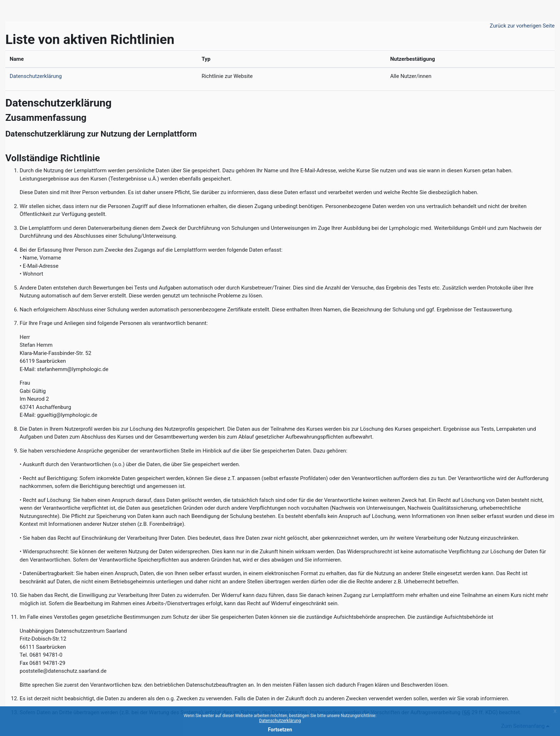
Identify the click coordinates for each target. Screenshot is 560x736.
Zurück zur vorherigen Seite (522, 26)
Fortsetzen (280, 730)
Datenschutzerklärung (36, 76)
